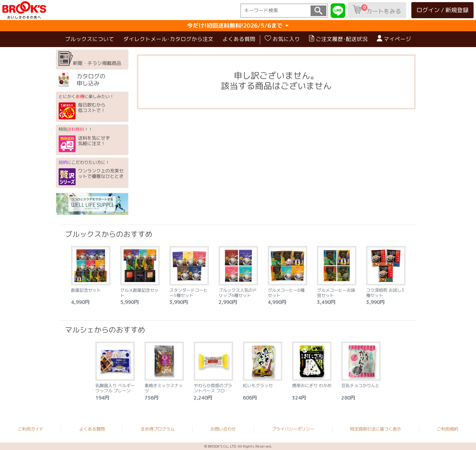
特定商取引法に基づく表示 (376, 429)
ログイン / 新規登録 (442, 10)
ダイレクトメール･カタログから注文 (168, 39)
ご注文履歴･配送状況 (338, 39)
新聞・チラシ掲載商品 (90, 59)
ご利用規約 (447, 429)
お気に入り (282, 39)
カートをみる (377, 10)
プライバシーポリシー (293, 429)
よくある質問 (239, 39)
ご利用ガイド (31, 429)
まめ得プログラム (158, 429)
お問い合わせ (223, 429)
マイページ (394, 39)
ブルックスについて (90, 39)
